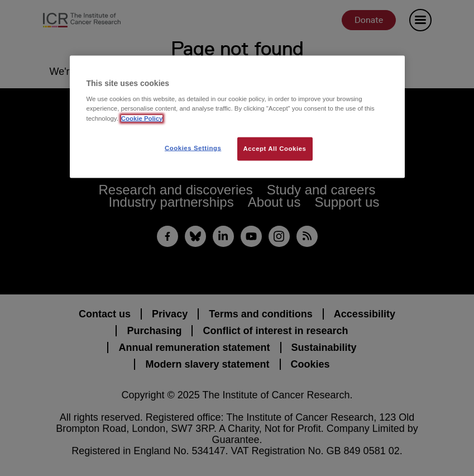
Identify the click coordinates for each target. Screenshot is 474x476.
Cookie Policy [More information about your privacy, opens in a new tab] (142, 118)
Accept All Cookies (275, 148)
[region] (237, 116)
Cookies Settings (193, 147)
